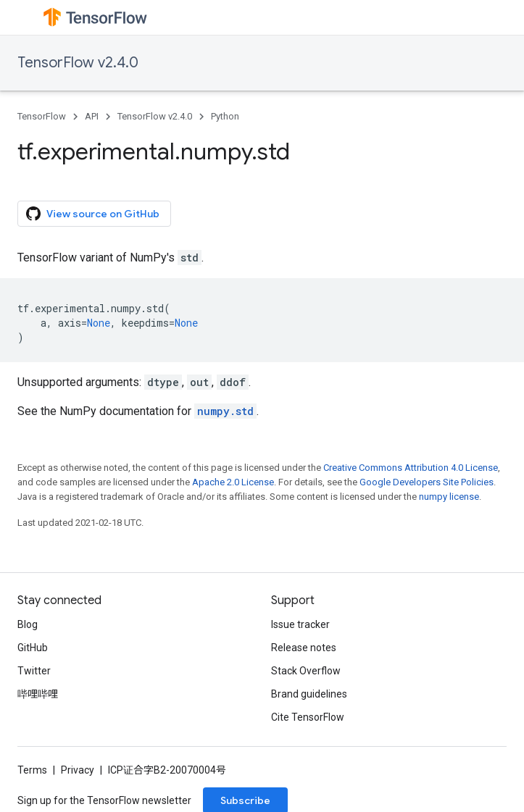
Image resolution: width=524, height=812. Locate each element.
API (92, 116)
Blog (28, 624)
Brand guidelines (309, 694)
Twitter (34, 671)
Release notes (304, 648)
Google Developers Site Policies (427, 482)
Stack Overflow (306, 671)
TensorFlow (42, 116)
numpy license (449, 497)
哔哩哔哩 (38, 694)
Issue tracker (300, 624)
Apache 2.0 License (233, 482)
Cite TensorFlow (308, 717)
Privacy (78, 770)
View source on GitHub (93, 214)
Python (225, 116)
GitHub (33, 648)
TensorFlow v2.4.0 (78, 63)
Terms (32, 770)
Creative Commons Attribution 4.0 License (411, 468)
